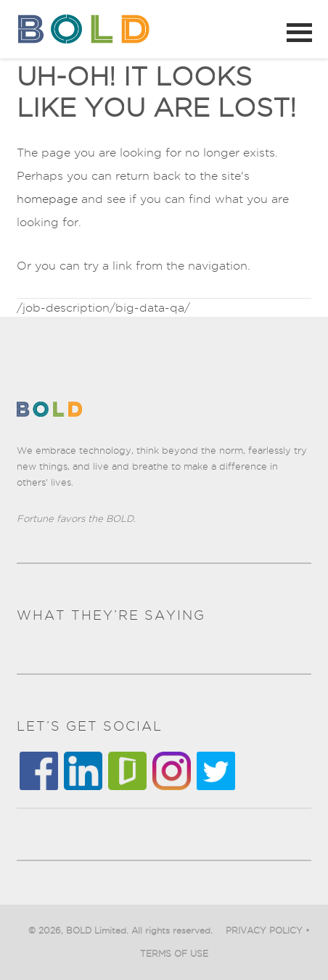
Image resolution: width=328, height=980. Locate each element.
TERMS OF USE (174, 954)
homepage (47, 199)
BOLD (87, 29)
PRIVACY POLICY (264, 930)
